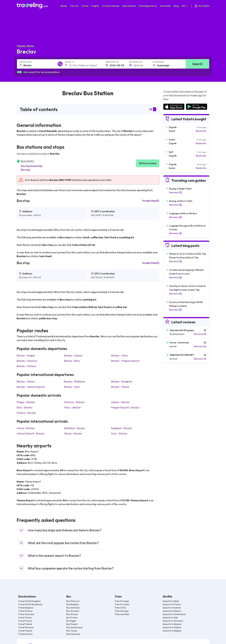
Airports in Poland (172, 627)
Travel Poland (25, 624)
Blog (176, 6)
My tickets (202, 6)
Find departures (148, 6)
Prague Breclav (26, 402)
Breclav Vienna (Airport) (31, 387)
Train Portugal (122, 601)
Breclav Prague (26, 355)
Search (197, 64)
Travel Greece (25, 611)
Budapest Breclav (122, 428)
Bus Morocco (73, 601)
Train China (120, 608)
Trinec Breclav (72, 407)
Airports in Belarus (172, 611)
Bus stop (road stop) (32, 166)
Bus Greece (72, 614)
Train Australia (122, 614)
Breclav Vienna (26, 381)
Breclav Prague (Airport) (125, 361)
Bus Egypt (71, 621)
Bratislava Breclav (74, 428)
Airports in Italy (170, 618)
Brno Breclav (25, 407)
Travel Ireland (25, 631)
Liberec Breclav (120, 402)
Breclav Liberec (73, 355)
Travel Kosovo (25, 634)
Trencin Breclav (73, 433)
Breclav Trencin (120, 387)
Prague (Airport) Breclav (125, 407)
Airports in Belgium (172, 631)
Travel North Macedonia (30, 604)
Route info (201, 131)
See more (176, 192)
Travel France (25, 621)
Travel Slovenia (26, 627)
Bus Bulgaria (73, 604)
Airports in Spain (171, 601)
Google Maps (151, 201)
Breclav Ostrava (26, 366)
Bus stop (26, 170)
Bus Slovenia (73, 611)
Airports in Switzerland (174, 614)
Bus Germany (73, 608)
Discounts (165, 6)
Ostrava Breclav (26, 413)
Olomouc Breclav (74, 402)
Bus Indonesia (73, 634)
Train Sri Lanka (122, 604)
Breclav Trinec (120, 355)
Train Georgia (122, 611)
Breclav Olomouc (27, 361)
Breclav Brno (72, 361)
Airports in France (172, 604)
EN (185, 6)
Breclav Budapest (122, 381)
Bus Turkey (72, 631)
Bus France (72, 618)
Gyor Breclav (119, 433)
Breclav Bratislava (74, 381)
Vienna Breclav (26, 428)
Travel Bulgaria (26, 608)
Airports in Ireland (172, 608)
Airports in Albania (172, 624)
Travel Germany (26, 614)
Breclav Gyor (72, 387)
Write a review (148, 163)
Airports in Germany (173, 621)
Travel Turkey (25, 618)
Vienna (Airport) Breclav (31, 433)
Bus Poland (72, 624)
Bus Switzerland (74, 627)
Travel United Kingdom (29, 601)
